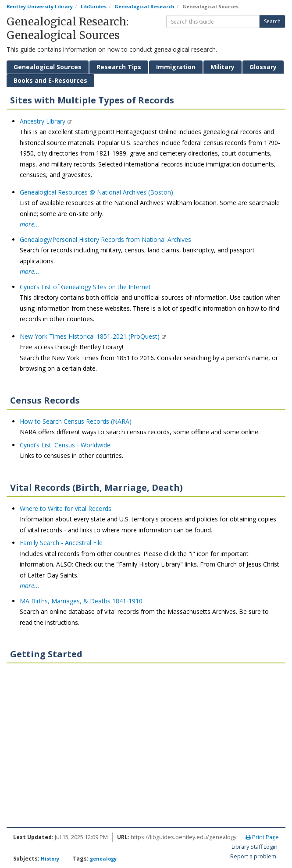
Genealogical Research (144, 6)
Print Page (262, 837)
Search (272, 21)
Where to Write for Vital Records (66, 508)
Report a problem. (254, 856)
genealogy (103, 859)
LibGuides (94, 6)
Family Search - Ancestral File (61, 543)
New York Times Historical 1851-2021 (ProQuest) (91, 336)
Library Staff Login (255, 847)
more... (30, 224)
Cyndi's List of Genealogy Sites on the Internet (85, 287)
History (50, 859)
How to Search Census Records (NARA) (76, 421)
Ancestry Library (43, 121)
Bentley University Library (40, 6)
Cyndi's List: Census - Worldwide (65, 445)
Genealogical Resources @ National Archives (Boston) (96, 192)
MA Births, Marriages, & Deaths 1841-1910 (81, 601)
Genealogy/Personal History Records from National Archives (105, 239)
